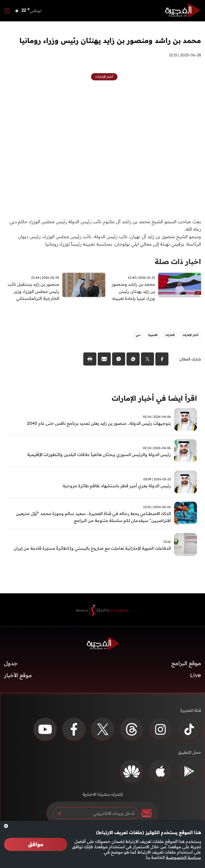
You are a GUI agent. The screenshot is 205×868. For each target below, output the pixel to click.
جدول (11, 664)
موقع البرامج (186, 664)
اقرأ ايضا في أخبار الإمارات (154, 398)
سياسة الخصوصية (183, 857)
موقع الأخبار (18, 676)
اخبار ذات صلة (178, 262)
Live (196, 676)
